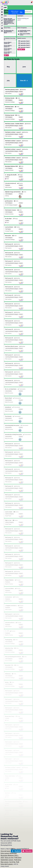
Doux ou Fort (9, 857)
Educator (27, 851)
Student (16, 851)
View (21, 12)
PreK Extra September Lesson (11, 859)
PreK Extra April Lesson (10, 863)
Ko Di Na (12, 862)
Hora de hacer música (8, 851)
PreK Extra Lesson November (10, 852)
